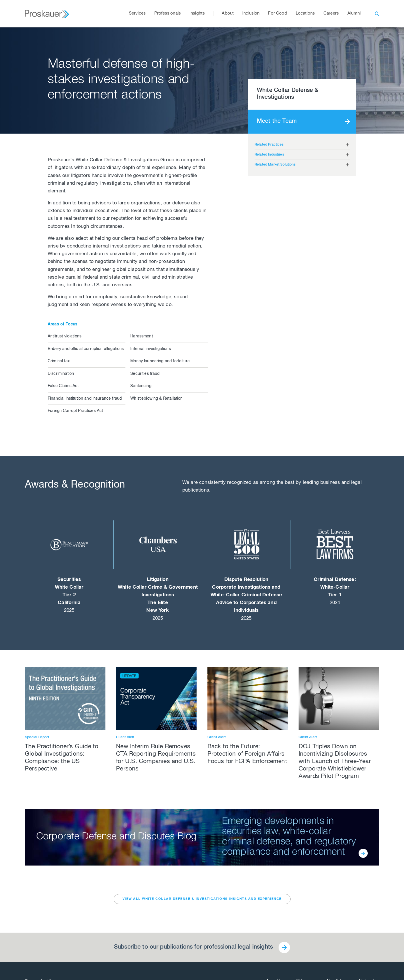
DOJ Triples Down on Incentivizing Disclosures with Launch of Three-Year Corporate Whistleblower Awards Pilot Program (335, 762)
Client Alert (125, 737)
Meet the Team (277, 122)
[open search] (377, 14)
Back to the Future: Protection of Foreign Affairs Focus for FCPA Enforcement (247, 754)
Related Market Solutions (275, 165)
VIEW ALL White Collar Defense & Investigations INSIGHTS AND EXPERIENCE (202, 899)
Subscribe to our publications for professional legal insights (193, 947)
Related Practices (269, 145)
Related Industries (269, 155)
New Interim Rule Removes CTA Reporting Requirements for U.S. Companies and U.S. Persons (156, 758)
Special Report (37, 737)
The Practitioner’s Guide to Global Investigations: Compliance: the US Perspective (62, 758)
